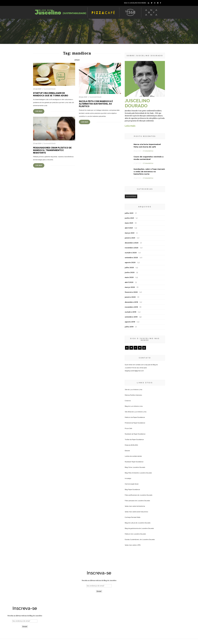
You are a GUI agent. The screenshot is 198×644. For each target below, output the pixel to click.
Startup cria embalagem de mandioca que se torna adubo (51, 94)
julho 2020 (129, 268)
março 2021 (130, 233)
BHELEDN (134, 445)
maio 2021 (129, 223)
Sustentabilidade (50, 89)
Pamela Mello (136, 517)
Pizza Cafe (128, 428)
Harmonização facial (132, 484)
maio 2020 (129, 277)
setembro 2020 (131, 258)
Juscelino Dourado (139, 467)
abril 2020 (129, 282)
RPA (139, 545)
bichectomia (141, 506)
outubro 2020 (131, 253)
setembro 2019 (131, 317)
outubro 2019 (130, 312)
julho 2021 (129, 213)
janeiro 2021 (130, 238)
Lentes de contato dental (133, 456)
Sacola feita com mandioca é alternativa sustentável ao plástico (96, 104)
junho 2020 (130, 272)
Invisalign (128, 478)
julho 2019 (129, 327)
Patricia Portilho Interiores (133, 395)
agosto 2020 (130, 262)
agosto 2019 (130, 322)
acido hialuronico (142, 512)
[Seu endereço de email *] (99, 586)
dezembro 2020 (132, 243)
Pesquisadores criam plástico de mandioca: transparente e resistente (52, 150)
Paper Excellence (139, 417)
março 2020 (130, 287)
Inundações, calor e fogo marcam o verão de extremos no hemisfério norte (149, 172)
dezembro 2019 (131, 302)
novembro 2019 (131, 307)
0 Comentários (148, 151)
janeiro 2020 (130, 297)
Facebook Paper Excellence (134, 462)
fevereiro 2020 (131, 292)
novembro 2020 (132, 248)
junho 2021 (129, 218)
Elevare (127, 451)
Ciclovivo (128, 401)
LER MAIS (39, 111)
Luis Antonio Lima (136, 390)
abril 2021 (129, 228)
